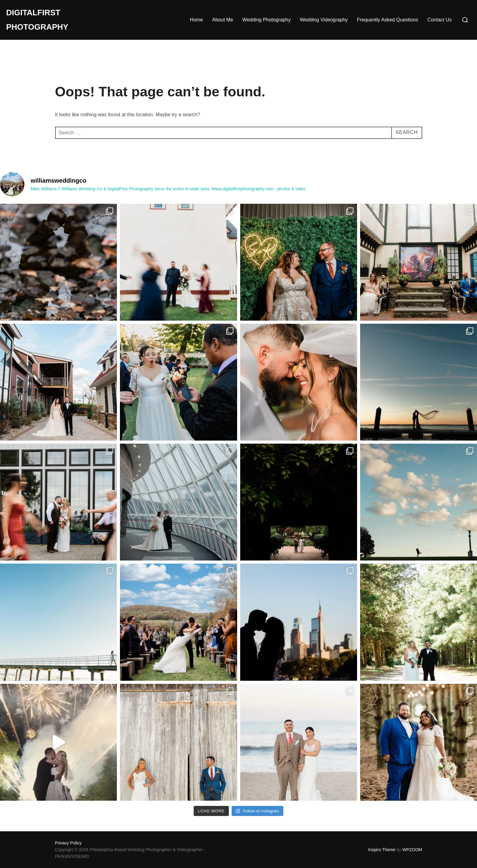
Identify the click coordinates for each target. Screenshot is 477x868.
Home (197, 20)
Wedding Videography (324, 20)
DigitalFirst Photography (37, 20)
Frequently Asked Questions (388, 20)
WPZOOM (412, 850)
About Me (222, 20)
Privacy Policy (68, 843)
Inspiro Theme (382, 850)
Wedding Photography (266, 20)
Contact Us (440, 20)
